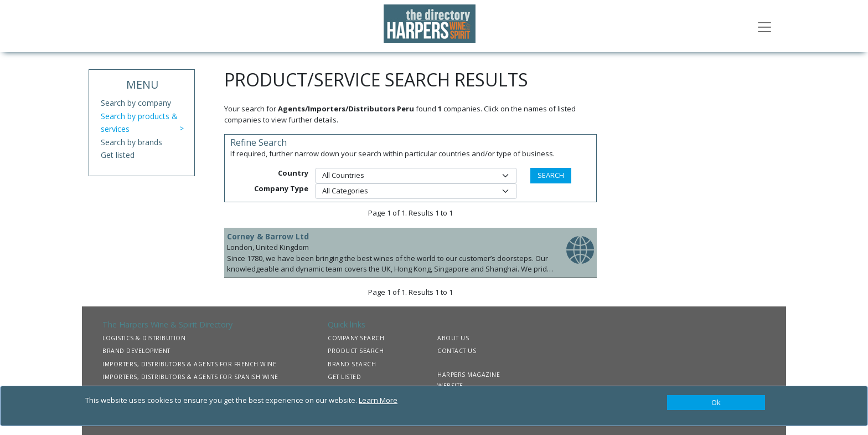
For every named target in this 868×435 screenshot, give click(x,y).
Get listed (118, 155)
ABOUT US (453, 338)
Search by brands (131, 142)
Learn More (378, 400)
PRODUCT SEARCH (356, 351)
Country (293, 173)
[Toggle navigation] (764, 26)
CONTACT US (457, 351)
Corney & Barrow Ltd (268, 236)
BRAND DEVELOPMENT (136, 351)
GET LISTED (344, 377)
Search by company (136, 103)
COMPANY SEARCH (356, 338)
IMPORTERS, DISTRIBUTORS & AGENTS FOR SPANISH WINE (190, 377)
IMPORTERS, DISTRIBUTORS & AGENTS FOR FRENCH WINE (189, 364)
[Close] (716, 403)
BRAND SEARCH (352, 364)
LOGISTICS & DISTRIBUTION (144, 338)
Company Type (281, 188)
